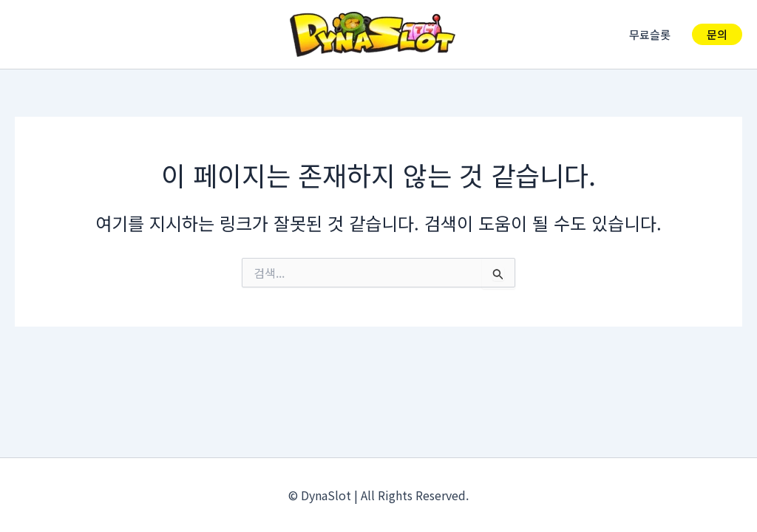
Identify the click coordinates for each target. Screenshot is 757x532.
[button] (717, 34)
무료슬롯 (653, 34)
